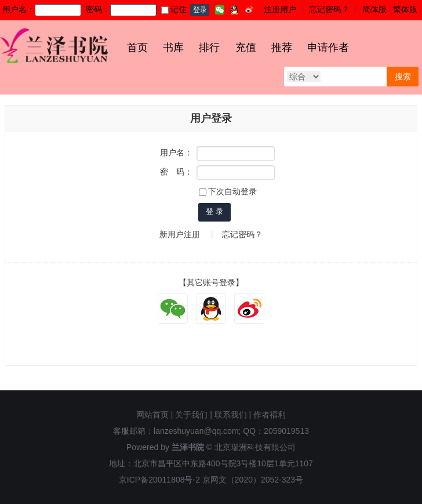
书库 (173, 48)
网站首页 (152, 415)
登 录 (214, 211)
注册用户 (280, 9)
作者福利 (270, 415)
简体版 (374, 9)
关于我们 (191, 415)
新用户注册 (180, 234)
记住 (174, 9)
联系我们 (231, 415)
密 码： (176, 172)
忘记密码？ (329, 9)
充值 (246, 48)
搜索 (403, 77)
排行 (209, 48)
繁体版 (405, 9)
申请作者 (328, 48)
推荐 (282, 48)
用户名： (176, 153)
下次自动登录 (228, 191)
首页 (137, 48)
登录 (200, 10)
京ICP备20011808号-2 (159, 480)
